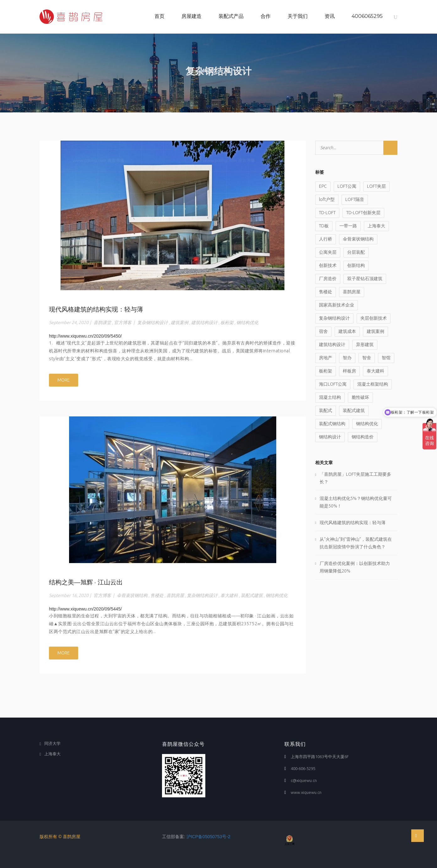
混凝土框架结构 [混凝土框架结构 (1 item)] (373, 384)
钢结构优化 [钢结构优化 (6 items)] (367, 424)
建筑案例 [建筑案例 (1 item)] (375, 331)
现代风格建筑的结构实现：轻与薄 (96, 309)
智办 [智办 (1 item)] (347, 358)
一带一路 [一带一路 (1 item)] (348, 226)
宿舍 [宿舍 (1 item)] (323, 331)
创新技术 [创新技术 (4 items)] (328, 265)
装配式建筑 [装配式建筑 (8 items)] (354, 410)
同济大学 (52, 743)
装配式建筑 (252, 595)
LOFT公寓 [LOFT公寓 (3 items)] (347, 186)
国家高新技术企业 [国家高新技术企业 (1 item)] (337, 305)
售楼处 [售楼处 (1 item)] (326, 292)
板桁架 (227, 323)
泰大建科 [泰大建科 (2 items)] (375, 371)
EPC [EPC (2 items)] (323, 186)
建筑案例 (180, 323)
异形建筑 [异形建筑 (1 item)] (365, 344)
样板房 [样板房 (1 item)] (349, 371)
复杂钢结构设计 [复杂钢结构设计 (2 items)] (334, 318)
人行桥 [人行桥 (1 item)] (326, 239)
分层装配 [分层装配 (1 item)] (356, 252)
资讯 (330, 16)
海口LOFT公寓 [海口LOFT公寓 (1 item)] (333, 384)
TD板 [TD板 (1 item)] (324, 226)
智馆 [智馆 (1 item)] (386, 358)
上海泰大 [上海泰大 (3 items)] (376, 226)
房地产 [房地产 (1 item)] (326, 358)
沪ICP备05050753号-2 (208, 837)
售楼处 (157, 595)
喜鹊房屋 (175, 595)
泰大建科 (229, 595)
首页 (159, 16)
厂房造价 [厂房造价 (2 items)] (328, 279)
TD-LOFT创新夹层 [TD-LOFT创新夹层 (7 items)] (363, 213)
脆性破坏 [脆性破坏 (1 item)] (360, 397)
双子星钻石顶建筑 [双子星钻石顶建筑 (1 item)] (365, 279)
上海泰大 (52, 754)
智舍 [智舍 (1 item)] (367, 358)
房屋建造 (192, 16)
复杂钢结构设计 (153, 323)
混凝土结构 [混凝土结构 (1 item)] (330, 397)
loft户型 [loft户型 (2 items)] (327, 199)
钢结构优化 (247, 323)
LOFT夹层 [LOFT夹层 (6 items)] (376, 186)
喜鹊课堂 (102, 323)
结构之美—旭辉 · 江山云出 (86, 582)
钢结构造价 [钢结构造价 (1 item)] (363, 437)
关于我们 (298, 16)
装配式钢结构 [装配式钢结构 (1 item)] (332, 424)
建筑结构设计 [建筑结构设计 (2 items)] (332, 344)
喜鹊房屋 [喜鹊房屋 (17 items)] (352, 292)
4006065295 (367, 16)
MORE (64, 380)
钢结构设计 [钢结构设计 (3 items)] (330, 437)
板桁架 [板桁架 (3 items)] (326, 371)
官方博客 (123, 323)
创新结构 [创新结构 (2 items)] (356, 265)
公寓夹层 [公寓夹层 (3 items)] (328, 252)
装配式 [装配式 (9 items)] (326, 410)
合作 (266, 16)
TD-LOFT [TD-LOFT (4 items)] (327, 213)
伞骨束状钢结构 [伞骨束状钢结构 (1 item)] (358, 239)
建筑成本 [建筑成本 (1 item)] (347, 331)
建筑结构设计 (204, 323)
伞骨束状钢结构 (132, 595)
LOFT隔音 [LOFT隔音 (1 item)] (355, 199)
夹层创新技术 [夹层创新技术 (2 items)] (374, 318)
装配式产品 (231, 16)
